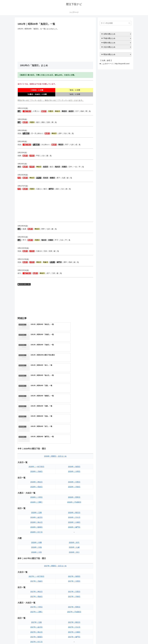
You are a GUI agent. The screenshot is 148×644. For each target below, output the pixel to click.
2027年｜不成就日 (74, 551)
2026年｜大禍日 (74, 461)
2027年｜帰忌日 (74, 561)
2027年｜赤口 (74, 601)
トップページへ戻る (110, 638)
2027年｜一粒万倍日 (36, 515)
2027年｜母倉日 (36, 536)
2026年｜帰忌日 (74, 452)
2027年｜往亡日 (36, 581)
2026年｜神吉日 (36, 421)
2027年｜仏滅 (74, 596)
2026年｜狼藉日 (36, 466)
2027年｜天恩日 (74, 531)
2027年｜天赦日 (36, 520)
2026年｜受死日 (74, 436)
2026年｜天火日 (74, 457)
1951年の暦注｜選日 (24, 284)
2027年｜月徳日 (74, 536)
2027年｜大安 (36, 601)
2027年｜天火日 (74, 566)
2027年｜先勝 (36, 591)
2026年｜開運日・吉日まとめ (55, 395)
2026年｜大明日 (74, 411)
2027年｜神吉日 (36, 531)
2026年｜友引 (74, 482)
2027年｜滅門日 (74, 576)
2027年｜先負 (36, 596)
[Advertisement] (55, 46)
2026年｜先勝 (36, 482)
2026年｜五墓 (36, 452)
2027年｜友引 (74, 591)
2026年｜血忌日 (36, 457)
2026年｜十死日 (36, 436)
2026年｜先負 (36, 486)
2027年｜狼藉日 (36, 576)
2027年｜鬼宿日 (74, 515)
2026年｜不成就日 (74, 441)
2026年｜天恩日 (74, 421)
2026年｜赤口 (74, 491)
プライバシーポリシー (125, 638)
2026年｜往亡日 (36, 471)
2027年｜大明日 (74, 520)
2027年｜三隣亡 (36, 551)
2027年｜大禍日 (74, 571)
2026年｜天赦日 (36, 411)
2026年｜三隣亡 (36, 441)
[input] (116, 23)
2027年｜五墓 (36, 561)
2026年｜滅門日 (74, 466)
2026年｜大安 (36, 491)
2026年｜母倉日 (36, 426)
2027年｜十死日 (36, 546)
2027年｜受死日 (74, 546)
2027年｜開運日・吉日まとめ (55, 505)
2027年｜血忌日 (36, 566)
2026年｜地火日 (36, 461)
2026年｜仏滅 (74, 486)
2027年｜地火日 (36, 571)
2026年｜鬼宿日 (74, 406)
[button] (129, 23)
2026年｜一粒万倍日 (36, 406)
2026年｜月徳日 (74, 426)
